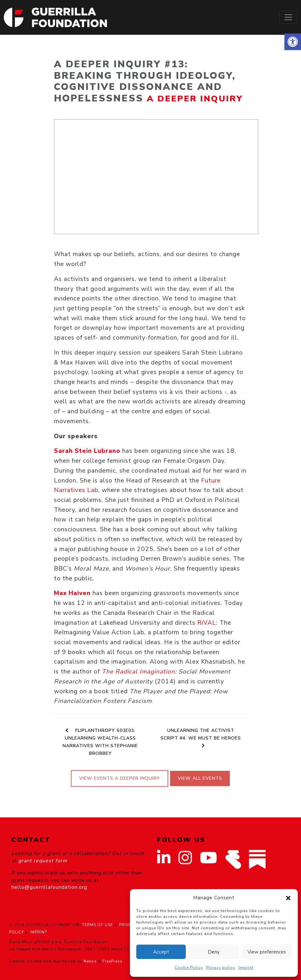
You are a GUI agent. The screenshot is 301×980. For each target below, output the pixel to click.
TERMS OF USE (98, 925)
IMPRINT (39, 932)
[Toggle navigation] (288, 17)
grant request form (43, 861)
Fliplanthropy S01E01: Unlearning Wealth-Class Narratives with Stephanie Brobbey (100, 742)
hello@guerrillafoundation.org (49, 887)
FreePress (113, 961)
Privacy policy (221, 968)
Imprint (246, 968)
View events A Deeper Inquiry (120, 778)
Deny (214, 952)
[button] (293, 42)
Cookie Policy (189, 968)
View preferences (267, 952)
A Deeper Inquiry (195, 99)
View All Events (200, 778)
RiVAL (206, 623)
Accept (161, 952)
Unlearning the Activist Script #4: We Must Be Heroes (201, 738)
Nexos (90, 961)
